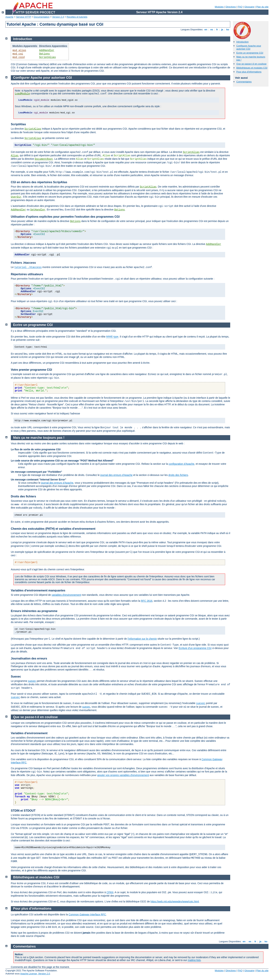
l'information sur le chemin (142, 639)
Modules (219, 7)
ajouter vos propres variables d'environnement (123, 775)
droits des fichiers (178, 475)
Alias (15, 156)
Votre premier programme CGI (31, 370)
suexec (32, 681)
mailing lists (194, 960)
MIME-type (112, 337)
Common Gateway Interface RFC (87, 914)
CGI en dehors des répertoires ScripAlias (39, 182)
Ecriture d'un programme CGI (195, 648)
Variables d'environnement (29, 733)
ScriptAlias (47, 57)
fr (217, 30)
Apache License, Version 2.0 (35, 974)
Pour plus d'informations (249, 72)
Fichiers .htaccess (23, 263)
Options (45, 54)
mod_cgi (18, 54)
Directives (231, 7)
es (212, 30)
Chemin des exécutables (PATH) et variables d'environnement (53, 529)
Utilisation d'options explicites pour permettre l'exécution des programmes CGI (65, 217)
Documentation (42, 17)
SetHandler (38, 210)
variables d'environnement (66, 595)
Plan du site (262, 7)
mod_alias (19, 50)
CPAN (110, 892)
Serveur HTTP (24, 17)
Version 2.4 (58, 17)
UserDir (16, 197)
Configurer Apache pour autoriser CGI (249, 47)
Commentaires (244, 82)
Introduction (242, 42)
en (206, 30)
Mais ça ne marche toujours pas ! (39, 438)
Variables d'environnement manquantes (38, 590)
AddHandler (47, 50)
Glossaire (249, 7)
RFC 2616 (147, 601)
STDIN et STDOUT (23, 811)
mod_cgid (19, 57)
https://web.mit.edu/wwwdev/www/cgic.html (175, 901)
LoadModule (22, 94)
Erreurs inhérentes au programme (34, 611)
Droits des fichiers (23, 496)
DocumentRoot (44, 159)
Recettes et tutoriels (77, 17)
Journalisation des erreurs (29, 658)
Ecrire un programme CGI (250, 53)
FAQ (240, 7)
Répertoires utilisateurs (27, 274)
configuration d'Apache (181, 464)
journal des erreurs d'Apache (117, 475)
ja (222, 30)
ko (228, 30)
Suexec (16, 677)
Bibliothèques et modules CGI (252, 68)
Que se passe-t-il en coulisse (251, 64)
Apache (9, 17)
